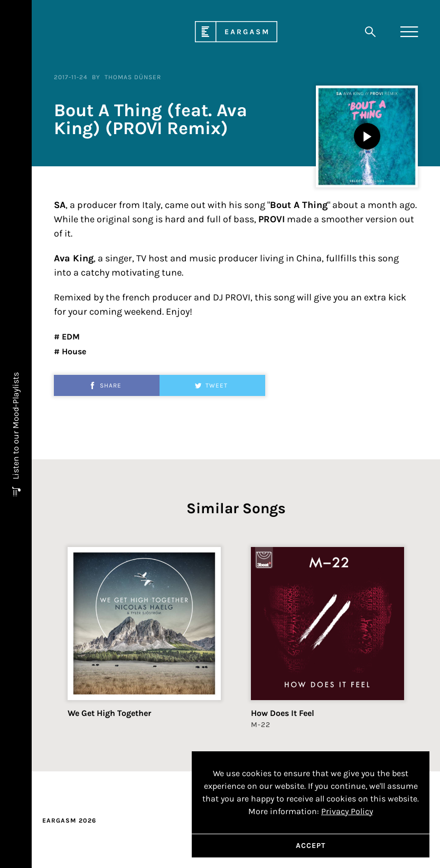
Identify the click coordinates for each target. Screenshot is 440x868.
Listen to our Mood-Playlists (16, 427)
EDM (70, 337)
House (73, 351)
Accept (311, 846)
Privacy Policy (347, 811)
